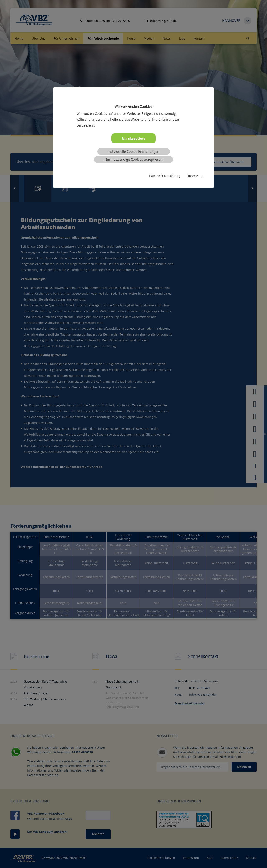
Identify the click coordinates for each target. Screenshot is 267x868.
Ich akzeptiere (133, 138)
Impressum (195, 176)
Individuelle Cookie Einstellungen (134, 152)
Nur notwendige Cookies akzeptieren (133, 159)
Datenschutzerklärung (165, 176)
